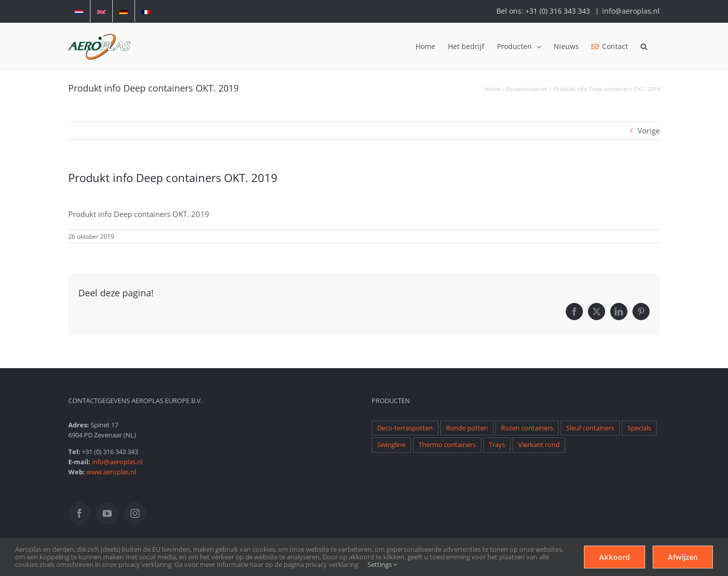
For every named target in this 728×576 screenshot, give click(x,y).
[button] (644, 47)
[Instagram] (135, 513)
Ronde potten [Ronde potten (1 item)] (467, 428)
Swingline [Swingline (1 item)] (391, 445)
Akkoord (615, 557)
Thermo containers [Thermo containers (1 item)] (447, 445)
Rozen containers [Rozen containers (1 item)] (527, 428)
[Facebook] (79, 513)
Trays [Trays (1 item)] (497, 445)
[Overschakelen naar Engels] (101, 11)
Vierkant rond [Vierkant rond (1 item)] (539, 445)
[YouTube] (107, 513)
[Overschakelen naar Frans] (146, 11)
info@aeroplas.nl (631, 11)
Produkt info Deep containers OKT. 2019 (139, 214)
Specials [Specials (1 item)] (639, 428)
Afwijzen (683, 557)
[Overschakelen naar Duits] (124, 11)
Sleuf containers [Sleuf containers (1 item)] (590, 428)
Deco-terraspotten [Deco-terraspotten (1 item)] (405, 428)
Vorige (649, 130)
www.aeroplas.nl (111, 472)
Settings (382, 564)
